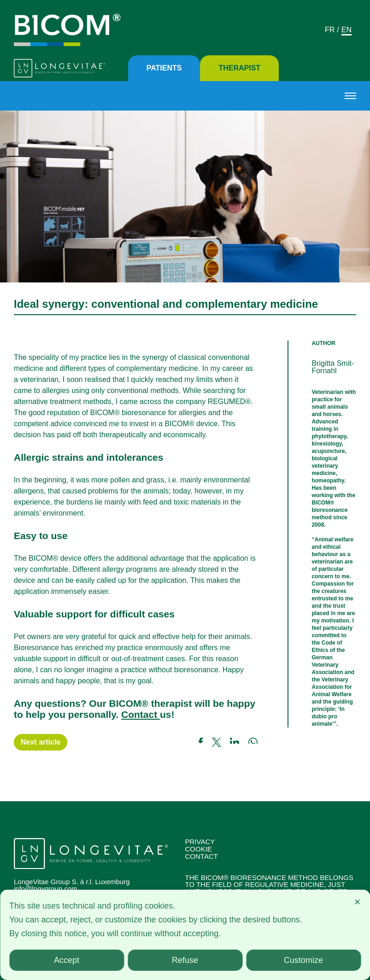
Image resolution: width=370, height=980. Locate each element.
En (347, 30)
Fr (330, 30)
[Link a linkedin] (239, 742)
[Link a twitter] (221, 742)
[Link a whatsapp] (253, 742)
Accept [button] (67, 960)
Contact (141, 714)
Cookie (199, 849)
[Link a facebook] (205, 742)
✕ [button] (357, 902)
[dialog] (185, 935)
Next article (41, 742)
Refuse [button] (185, 960)
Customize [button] (303, 960)
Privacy (200, 842)
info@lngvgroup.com (46, 889)
